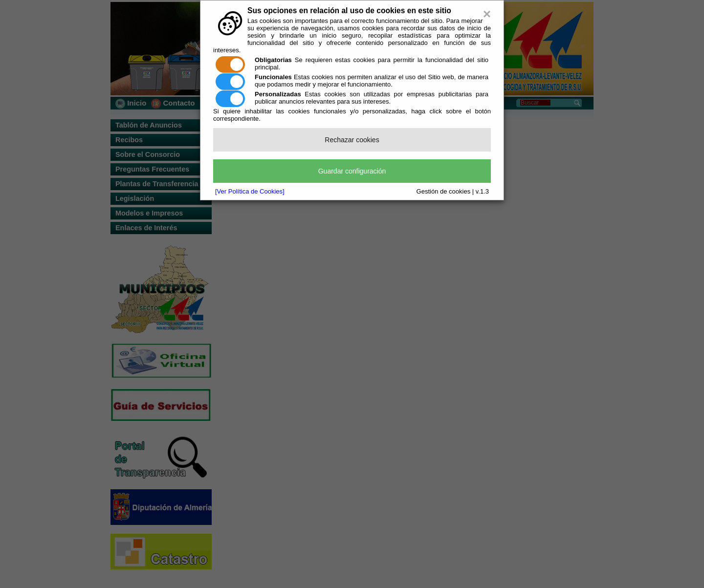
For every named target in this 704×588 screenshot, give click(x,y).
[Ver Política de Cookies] (250, 191)
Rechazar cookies (352, 140)
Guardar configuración (352, 171)
